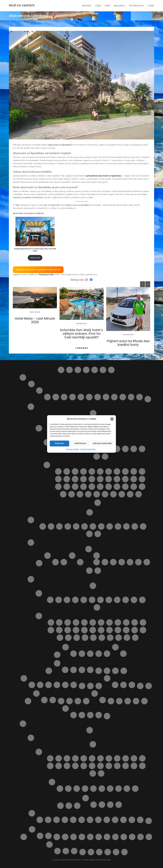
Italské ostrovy (31, 407)
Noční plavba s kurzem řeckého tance (82, 820)
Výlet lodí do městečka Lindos (123, 820)
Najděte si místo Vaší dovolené (99, 686)
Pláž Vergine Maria (80, 494)
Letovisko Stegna (93, 773)
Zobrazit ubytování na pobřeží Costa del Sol (38, 270)
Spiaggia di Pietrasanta (119, 638)
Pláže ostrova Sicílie (47, 465)
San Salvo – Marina (106, 397)
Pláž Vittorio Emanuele (88, 494)
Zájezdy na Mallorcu (74, 685)
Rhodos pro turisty (23, 724)
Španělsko (32, 829)
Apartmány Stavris (119, 805)
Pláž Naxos (83, 487)
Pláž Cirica (125, 471)
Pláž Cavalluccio (68, 526)
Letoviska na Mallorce (40, 685)
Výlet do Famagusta (140, 837)
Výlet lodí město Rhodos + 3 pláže (140, 820)
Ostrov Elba (93, 413)
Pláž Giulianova (93, 526)
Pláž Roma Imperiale (135, 630)
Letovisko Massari (100, 766)
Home (111, 370)
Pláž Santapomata (60, 638)
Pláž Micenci (58, 487)
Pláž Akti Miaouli (93, 789)
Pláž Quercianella (118, 630)
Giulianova (56, 397)
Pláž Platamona (80, 562)
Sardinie (31, 543)
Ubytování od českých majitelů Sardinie (89, 549)
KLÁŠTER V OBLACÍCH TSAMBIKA (65, 820)
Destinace (95, 370)
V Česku (123, 685)
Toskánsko (31, 579)
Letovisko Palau (64, 562)
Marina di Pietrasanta (97, 607)
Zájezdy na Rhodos (149, 821)
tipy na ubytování (52, 205)
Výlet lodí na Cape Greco (82, 670)
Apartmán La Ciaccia (113, 562)
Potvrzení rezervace (66, 709)
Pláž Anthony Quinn (119, 789)
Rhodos (87, 6)
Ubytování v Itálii (66, 647)
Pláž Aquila (119, 701)
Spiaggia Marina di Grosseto (135, 638)
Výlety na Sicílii (98, 503)
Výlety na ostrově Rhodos (32, 813)
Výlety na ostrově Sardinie (89, 571)
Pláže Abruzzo (31, 520)
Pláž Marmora (142, 479)
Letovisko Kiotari (50, 766)
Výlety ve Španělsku (48, 836)
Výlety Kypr (49, 844)
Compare (86, 370)
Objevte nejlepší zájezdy (103, 700)
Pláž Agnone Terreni (83, 471)
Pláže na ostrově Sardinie (72, 556)
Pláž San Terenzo (143, 630)
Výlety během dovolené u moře (149, 837)
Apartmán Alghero (105, 562)
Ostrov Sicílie (39, 428)
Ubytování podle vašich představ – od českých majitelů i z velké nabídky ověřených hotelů (90, 837)
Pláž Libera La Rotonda (84, 630)
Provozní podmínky (88, 449)
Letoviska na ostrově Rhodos (39, 752)
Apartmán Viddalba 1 (122, 562)
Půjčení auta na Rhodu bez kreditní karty (128, 343)
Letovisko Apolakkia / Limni (59, 758)
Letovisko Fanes (84, 758)
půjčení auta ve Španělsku (78, 205)
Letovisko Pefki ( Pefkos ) (117, 766)
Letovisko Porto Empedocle (142, 449)
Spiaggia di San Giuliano (130, 494)
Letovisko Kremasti (67, 766)
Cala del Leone (51, 622)
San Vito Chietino (114, 397)
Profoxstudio (105, 860)
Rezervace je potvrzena (74, 715)
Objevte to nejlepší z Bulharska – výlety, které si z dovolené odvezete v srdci (69, 701)
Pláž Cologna (76, 526)
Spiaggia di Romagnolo (122, 494)
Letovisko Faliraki (75, 758)
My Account (90, 686)
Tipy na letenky (57, 837)
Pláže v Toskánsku (39, 616)
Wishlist (99, 852)
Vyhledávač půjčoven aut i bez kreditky (132, 837)
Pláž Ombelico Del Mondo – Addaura (128, 701)
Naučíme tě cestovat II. (28, 701)
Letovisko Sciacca (97, 456)
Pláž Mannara (117, 479)
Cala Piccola (59, 622)
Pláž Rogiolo (126, 630)
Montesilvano (72, 397)
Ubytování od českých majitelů (82, 837)
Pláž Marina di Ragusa (134, 479)
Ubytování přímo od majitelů (99, 837)
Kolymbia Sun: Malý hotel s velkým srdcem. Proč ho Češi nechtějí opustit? (81, 334)
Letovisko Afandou (50, 758)
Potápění (90, 820)
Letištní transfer (90, 730)
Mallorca (119, 6)
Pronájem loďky (98, 820)
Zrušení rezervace (124, 852)
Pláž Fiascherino (135, 622)
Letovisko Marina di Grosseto (92, 600)
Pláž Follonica (143, 622)
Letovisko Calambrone (50, 600)
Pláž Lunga (93, 630)
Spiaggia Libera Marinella (127, 638)
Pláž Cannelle (101, 622)
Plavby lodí (60, 806)
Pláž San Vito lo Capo (134, 487)
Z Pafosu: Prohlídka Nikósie (74, 851)
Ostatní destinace (86, 701)
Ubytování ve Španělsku (40, 836)
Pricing (107, 716)
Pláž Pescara (110, 526)
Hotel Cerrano (107, 654)
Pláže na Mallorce (49, 685)
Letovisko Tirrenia (126, 600)
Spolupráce (53, 700)
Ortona (78, 701)
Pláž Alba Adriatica (51, 526)
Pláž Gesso (51, 630)
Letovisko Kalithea (142, 758)
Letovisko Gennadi (92, 758)
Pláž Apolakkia (127, 789)
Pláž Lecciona (76, 630)
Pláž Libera (100, 479)
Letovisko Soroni (142, 766)
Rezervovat (35, 258)
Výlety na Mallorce (65, 685)
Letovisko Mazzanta (100, 600)
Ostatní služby (95, 694)
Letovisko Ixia (117, 758)
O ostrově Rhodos (31, 738)
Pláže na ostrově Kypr (136, 701)
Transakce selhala (99, 715)
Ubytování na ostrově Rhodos (86, 798)
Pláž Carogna (118, 622)
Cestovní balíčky (78, 370)
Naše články (107, 678)
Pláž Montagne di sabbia (75, 487)
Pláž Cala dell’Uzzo (100, 471)
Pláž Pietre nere (92, 487)
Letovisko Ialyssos (109, 758)
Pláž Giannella (59, 630)
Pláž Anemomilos (110, 789)
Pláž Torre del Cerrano (135, 526)
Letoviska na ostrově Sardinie (47, 556)
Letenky (107, 671)
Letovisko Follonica (75, 600)
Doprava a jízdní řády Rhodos (93, 744)
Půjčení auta (136, 6)
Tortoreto (131, 397)
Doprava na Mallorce (32, 685)
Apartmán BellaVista (74, 654)
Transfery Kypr (65, 670)
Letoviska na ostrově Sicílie (47, 442)
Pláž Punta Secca (109, 487)
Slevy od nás (24, 837)
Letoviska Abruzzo (39, 391)
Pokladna (144, 701)
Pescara (81, 397)
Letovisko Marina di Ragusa (125, 449)
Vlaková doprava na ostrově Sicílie (115, 837)
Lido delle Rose (43, 526)
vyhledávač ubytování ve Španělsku (104, 176)
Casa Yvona (99, 654)
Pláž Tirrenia (68, 638)
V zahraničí (132, 685)
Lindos (124, 671)
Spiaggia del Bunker (102, 638)
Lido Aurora (67, 471)
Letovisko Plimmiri (126, 766)
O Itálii (90, 512)
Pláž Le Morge (101, 526)
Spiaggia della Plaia (105, 494)
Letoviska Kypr (115, 671)
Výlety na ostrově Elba (83, 852)
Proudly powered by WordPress (66, 860)
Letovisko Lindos (84, 766)
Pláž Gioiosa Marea (67, 479)
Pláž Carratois (117, 471)
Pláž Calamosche (109, 471)
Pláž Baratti (84, 622)
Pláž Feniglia (126, 622)
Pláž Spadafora (63, 494)
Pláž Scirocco (142, 487)
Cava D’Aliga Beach (58, 471)
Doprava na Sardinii (39, 563)
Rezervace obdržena (82, 715)
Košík (49, 671)
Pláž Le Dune (68, 630)
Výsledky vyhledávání (91, 852)
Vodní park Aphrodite (66, 851)
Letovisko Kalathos (126, 758)
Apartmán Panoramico (97, 562)
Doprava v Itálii (148, 399)
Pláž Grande (75, 479)
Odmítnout (80, 443)
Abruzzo (31, 384)
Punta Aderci (98, 534)
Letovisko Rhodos (134, 766)
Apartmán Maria (102, 805)
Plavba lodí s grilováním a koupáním (111, 701)
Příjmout (59, 443)
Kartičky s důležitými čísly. (115, 685)
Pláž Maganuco (109, 479)
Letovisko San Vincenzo (117, 600)
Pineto (89, 397)
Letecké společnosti (99, 671)
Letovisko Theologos (101, 773)
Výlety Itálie (115, 647)
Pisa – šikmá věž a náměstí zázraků (123, 654)
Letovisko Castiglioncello (59, 600)
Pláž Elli (135, 789)
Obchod (61, 701)
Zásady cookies (73, 449)
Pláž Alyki (102, 789)
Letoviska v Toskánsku (39, 593)
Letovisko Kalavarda (134, 758)
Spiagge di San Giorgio (93, 638)
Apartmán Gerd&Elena (94, 805)
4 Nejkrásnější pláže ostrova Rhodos (40, 820)
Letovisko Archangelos (67, 758)
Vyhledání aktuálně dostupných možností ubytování (124, 837)
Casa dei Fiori (90, 654)
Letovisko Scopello (105, 456)
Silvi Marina (123, 397)
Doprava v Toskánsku (93, 586)
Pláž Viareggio (77, 638)
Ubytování (74, 837)
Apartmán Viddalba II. (130, 562)
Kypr (107, 6)
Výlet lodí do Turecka (132, 820)
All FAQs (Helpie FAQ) (61, 370)
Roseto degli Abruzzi (98, 397)
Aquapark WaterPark (48, 820)
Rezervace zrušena (90, 715)
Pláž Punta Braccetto (100, 487)
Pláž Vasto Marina (89, 534)
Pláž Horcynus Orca (83, 479)
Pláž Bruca (92, 471)
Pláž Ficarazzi (142, 471)
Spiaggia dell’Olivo (110, 638)
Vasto (139, 397)
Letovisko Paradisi (109, 766)
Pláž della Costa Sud (134, 471)
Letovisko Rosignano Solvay (109, 600)
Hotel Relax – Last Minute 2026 (35, 320)
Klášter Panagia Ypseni (57, 820)
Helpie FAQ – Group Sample (103, 370)
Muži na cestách (22, 5)
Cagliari (55, 562)
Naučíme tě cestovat (140, 686)
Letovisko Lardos (75, 766)
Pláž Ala (68, 622)
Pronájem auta (69, 806)
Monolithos (73, 820)
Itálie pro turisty (23, 377)
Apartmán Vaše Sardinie (82, 654)
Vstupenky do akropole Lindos (115, 820)
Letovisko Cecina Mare (67, 600)
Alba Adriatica (47, 397)
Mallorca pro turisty (24, 678)
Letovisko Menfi (134, 449)
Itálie (98, 6)
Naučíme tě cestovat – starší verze (149, 686)
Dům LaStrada (147, 562)
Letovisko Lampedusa (117, 449)
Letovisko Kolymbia (59, 766)
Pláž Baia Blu (76, 622)
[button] (112, 419)
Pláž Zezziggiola (85, 638)
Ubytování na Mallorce (57, 685)
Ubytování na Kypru (74, 670)
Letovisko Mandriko (92, 766)
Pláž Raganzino (117, 487)
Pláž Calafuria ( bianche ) (93, 622)
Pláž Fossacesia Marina (85, 526)
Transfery (65, 837)
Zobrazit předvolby (102, 443)
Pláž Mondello (67, 487)
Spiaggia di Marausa (113, 494)
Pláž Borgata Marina (59, 526)
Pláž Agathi (68, 789)
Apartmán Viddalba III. (138, 562)
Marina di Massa (142, 600)
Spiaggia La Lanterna (139, 494)
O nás (151, 6)
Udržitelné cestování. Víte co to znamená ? (107, 837)
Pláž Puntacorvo (109, 630)
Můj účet (82, 686)
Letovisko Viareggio (134, 600)
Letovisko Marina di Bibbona (84, 600)
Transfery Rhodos (77, 806)
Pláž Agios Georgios (77, 789)
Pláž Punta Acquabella (118, 526)
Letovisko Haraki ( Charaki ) (100, 758)
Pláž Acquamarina (75, 471)
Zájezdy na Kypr (90, 670)
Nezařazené (35, 312)
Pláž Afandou (60, 789)
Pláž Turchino (143, 526)
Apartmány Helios (110, 805)
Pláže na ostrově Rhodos (52, 782)
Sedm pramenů (107, 820)
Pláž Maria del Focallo (125, 479)
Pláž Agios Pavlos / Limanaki (85, 789)
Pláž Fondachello (58, 479)
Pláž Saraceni (126, 526)
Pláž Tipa (72, 494)
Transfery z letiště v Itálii (57, 655)
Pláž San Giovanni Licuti (125, 487)
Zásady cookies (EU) (116, 852)
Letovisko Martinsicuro (64, 397)
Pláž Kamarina (92, 479)
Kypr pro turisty (57, 663)
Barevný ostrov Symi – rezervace (69, 370)
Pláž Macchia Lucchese (101, 630)
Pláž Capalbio (109, 622)
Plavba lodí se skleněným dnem (57, 851)
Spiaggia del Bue (97, 494)
